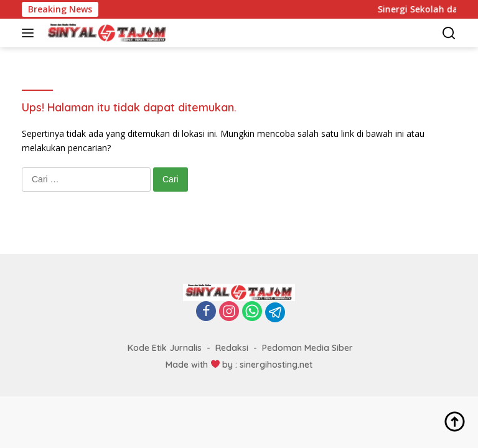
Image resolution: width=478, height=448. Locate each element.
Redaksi (232, 348)
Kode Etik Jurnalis (165, 348)
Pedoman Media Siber (307, 348)
